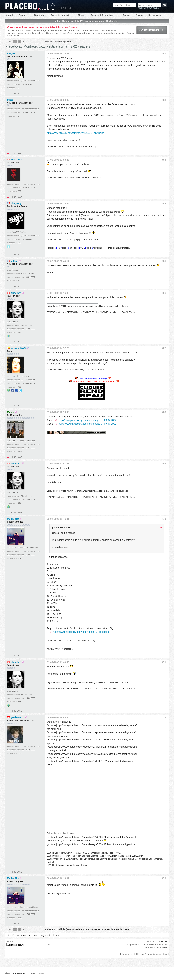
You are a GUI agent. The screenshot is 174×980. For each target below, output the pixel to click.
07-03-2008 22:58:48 (58, 160)
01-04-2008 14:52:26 (58, 348)
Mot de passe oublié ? (149, 8)
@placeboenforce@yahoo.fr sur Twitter (20, 390)
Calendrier (68, 21)
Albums (82, 15)
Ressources (155, 15)
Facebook (12, 390)
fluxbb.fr (164, 948)
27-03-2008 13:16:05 (58, 293)
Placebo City (30, 6)
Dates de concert (60, 15)
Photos (139, 15)
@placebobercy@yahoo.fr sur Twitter (8, 246)
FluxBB (164, 942)
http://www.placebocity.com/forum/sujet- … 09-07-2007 (87, 424)
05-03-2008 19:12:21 (58, 54)
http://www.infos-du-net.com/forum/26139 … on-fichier (75, 133)
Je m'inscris (152, 30)
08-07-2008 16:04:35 (58, 717)
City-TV (79, 21)
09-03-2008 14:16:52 (58, 204)
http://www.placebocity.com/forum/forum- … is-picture (81, 632)
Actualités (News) (62, 42)
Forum (22, 15)
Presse (127, 15)
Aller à (29, 943)
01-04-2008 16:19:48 (58, 412)
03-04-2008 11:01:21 (58, 464)
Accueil (9, 15)
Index (57, 21)
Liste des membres (94, 21)
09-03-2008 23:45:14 (58, 261)
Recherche (112, 21)
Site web (8, 336)
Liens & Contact (37, 973)
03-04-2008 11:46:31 (58, 519)
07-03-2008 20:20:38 (58, 100)
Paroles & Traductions (103, 15)
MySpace (16, 390)
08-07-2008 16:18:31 (58, 878)
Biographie (40, 15)
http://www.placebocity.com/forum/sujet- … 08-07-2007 (87, 420)
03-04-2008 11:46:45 (58, 662)
